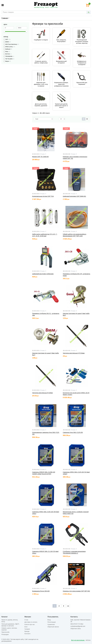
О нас (26, 620)
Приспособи (5, 632)
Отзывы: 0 (43, 154)
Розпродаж (5, 634)
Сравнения (51, 624)
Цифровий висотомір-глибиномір (43, 274)
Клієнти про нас (30, 624)
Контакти (27, 634)
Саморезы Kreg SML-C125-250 (73, 432)
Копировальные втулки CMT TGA (43, 196)
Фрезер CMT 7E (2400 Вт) (40, 157)
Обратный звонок (53, 627)
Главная (5, 18)
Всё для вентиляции (78, 640)
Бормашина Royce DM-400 (41, 591)
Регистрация (52, 622)
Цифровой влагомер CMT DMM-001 (74, 196)
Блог (26, 627)
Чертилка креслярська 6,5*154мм (74, 353)
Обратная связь (76, 629)
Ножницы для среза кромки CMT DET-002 (76, 591)
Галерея (27, 629)
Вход (49, 620)
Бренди (27, 631)
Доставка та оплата (31, 622)
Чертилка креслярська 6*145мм (42, 393)
